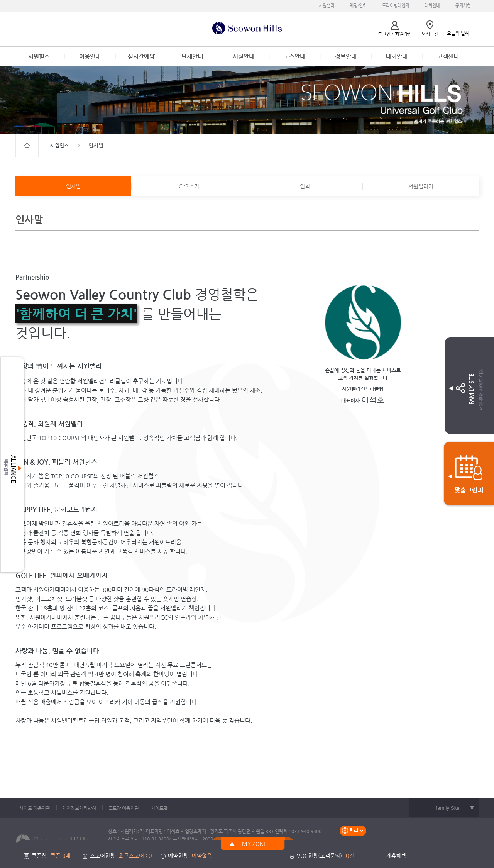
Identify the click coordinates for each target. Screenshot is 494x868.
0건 (350, 856)
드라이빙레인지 (396, 6)
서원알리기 (421, 186)
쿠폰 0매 (60, 856)
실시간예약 (141, 56)
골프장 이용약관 (123, 808)
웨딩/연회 (358, 6)
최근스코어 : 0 (135, 856)
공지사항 (463, 6)
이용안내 (90, 56)
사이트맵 (159, 808)
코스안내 (294, 56)
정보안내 (346, 56)
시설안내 (244, 56)
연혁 (305, 186)
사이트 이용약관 (35, 808)
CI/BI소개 (189, 186)
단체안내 (192, 56)
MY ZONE (254, 844)
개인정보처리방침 (79, 808)
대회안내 (432, 6)
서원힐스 (39, 56)
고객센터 (448, 56)
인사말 (74, 186)
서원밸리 (327, 6)
